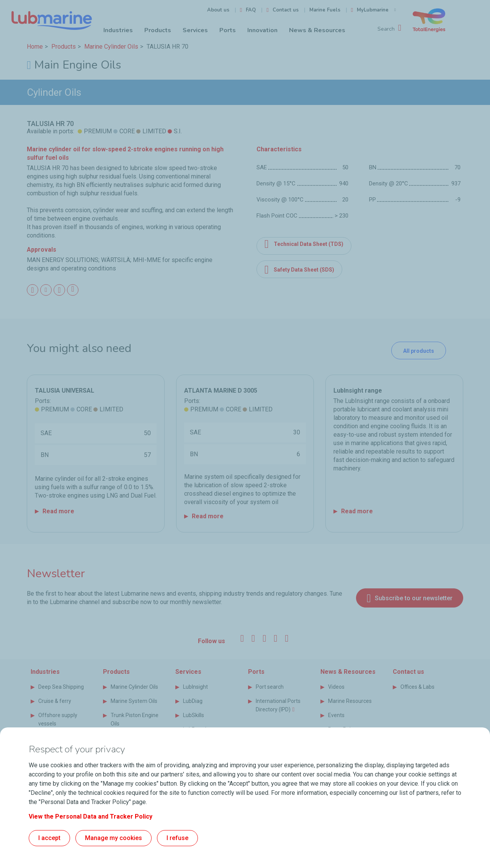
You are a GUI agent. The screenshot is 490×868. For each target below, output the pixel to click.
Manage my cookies (114, 838)
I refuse (177, 838)
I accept (49, 838)
